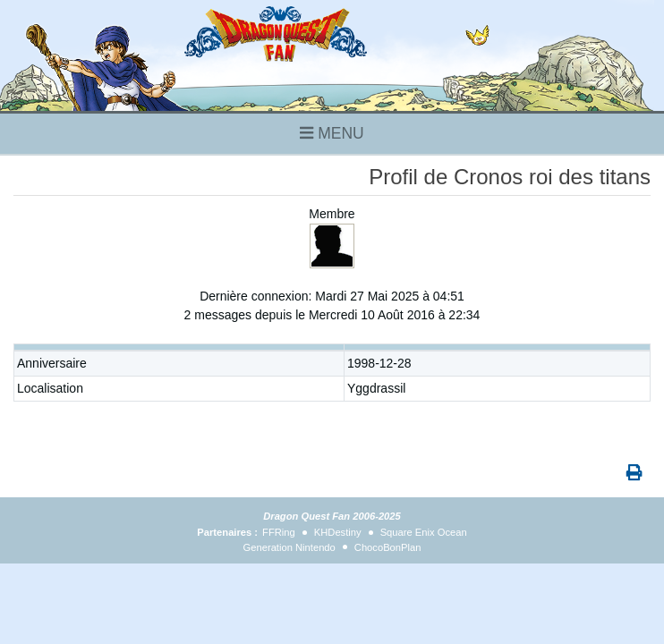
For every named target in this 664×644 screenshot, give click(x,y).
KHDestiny (338, 532)
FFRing (279, 532)
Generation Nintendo (289, 547)
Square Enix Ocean (424, 532)
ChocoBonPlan (388, 547)
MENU (332, 133)
